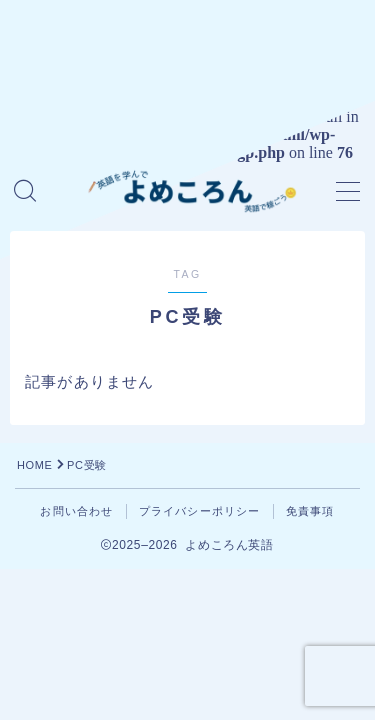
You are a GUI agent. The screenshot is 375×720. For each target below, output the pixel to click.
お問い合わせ (76, 511)
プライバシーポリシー (200, 511)
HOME (34, 465)
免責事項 (310, 511)
